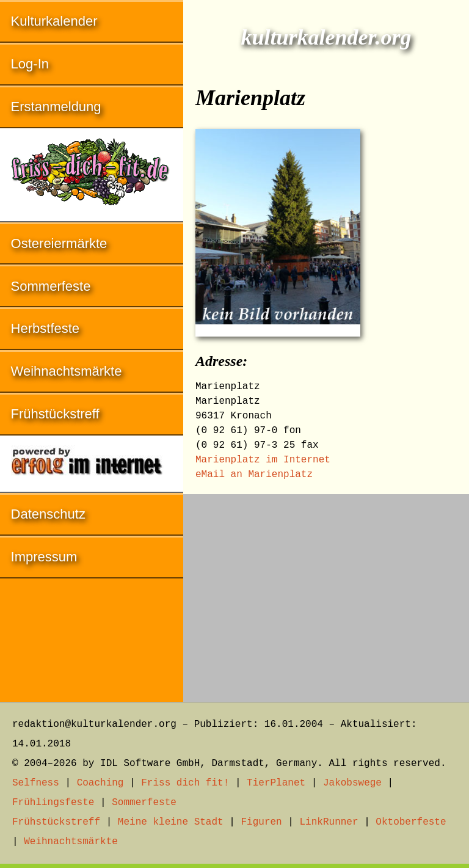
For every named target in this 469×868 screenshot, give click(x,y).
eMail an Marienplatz (254, 475)
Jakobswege (352, 783)
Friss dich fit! (185, 783)
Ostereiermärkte (59, 243)
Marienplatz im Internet (263, 460)
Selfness (36, 783)
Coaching (100, 783)
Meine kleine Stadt (171, 822)
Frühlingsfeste (53, 803)
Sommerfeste (51, 286)
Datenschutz (48, 514)
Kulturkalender (54, 21)
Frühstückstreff (55, 414)
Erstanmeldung (56, 107)
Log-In (30, 64)
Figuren (261, 822)
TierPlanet (276, 783)
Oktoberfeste (411, 822)
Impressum (44, 557)
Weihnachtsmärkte (67, 371)
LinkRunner (329, 822)
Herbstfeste (45, 328)
